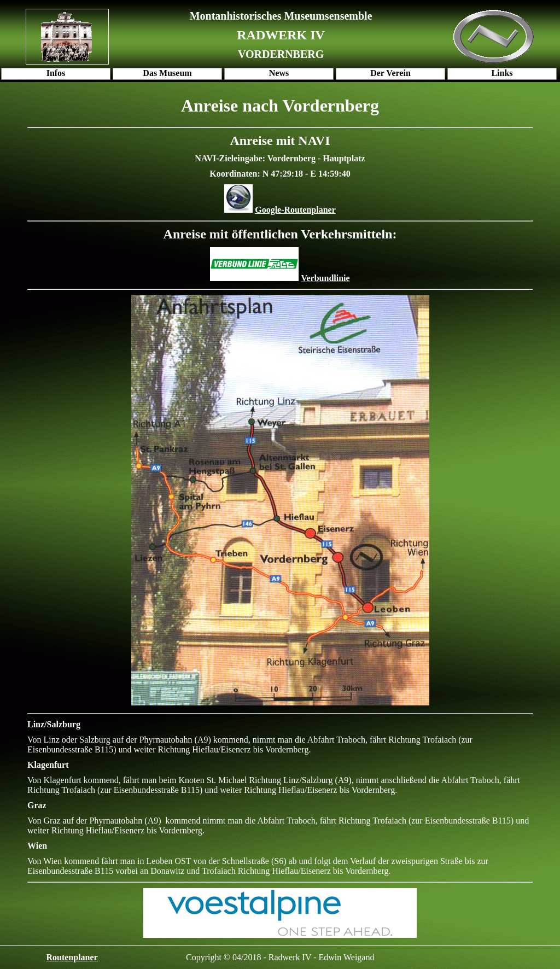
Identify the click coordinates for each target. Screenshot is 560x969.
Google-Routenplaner (295, 210)
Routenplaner (72, 957)
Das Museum (167, 73)
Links (502, 73)
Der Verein (390, 73)
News (279, 73)
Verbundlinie (325, 278)
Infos (56, 73)
